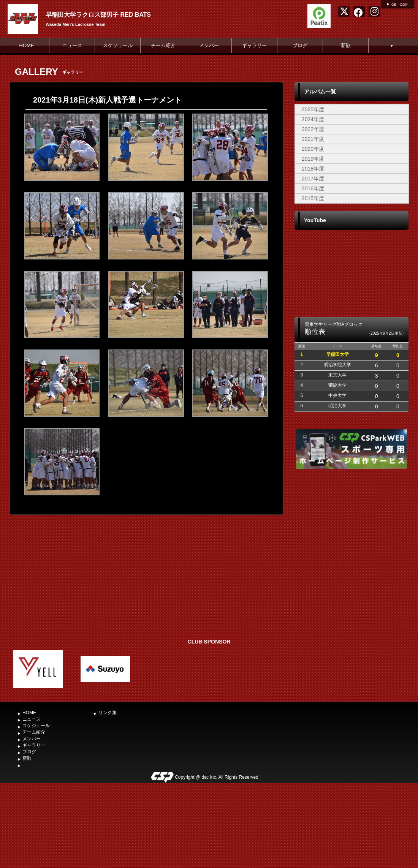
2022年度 (313, 129)
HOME (27, 45)
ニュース (72, 45)
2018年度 (313, 169)
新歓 (346, 45)
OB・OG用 (400, 5)
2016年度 (313, 188)
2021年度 (313, 139)
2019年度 (313, 159)
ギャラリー (254, 45)
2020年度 (313, 149)
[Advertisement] (351, 571)
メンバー (209, 45)
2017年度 (313, 179)
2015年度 (313, 198)
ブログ (300, 45)
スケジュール (118, 45)
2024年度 (313, 119)
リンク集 (108, 713)
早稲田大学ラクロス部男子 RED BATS (98, 15)
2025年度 (313, 109)
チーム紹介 (163, 45)
